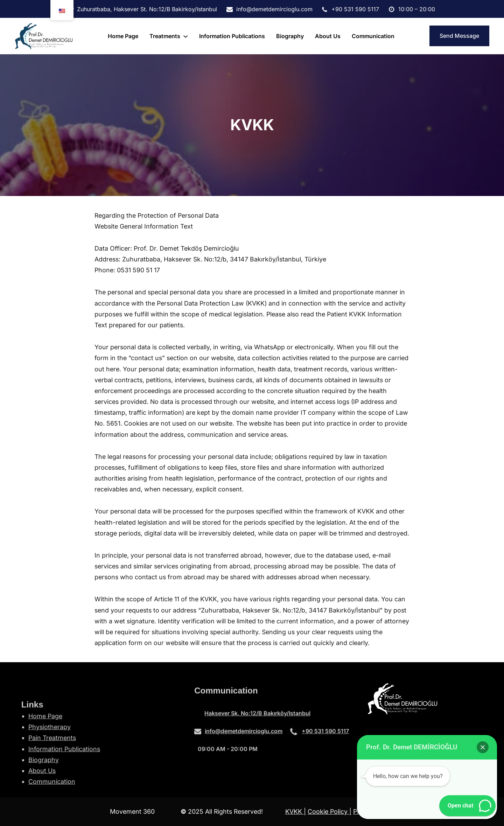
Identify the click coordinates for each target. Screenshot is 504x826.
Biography (44, 795)
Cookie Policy (328, 811)
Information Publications (64, 785)
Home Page (45, 752)
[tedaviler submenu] (185, 36)
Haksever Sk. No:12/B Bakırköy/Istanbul (257, 717)
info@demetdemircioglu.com (244, 735)
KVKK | (296, 811)
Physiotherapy (50, 763)
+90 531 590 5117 (325, 735)
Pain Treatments (52, 774)
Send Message (459, 36)
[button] (483, 747)
